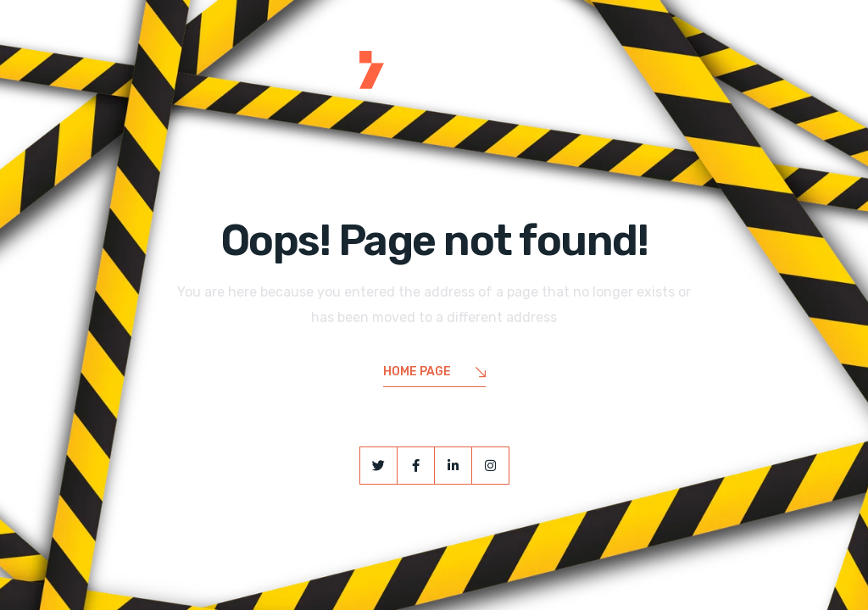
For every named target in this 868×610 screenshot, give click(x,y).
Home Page (434, 373)
